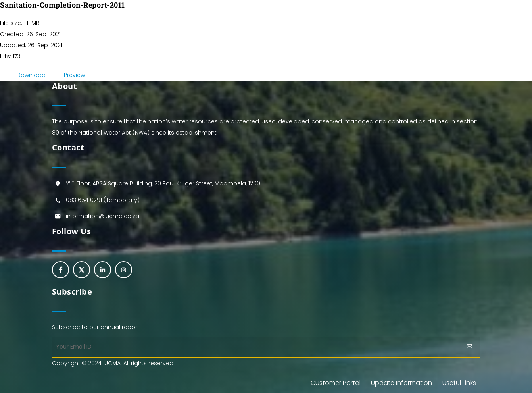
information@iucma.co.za (103, 216)
